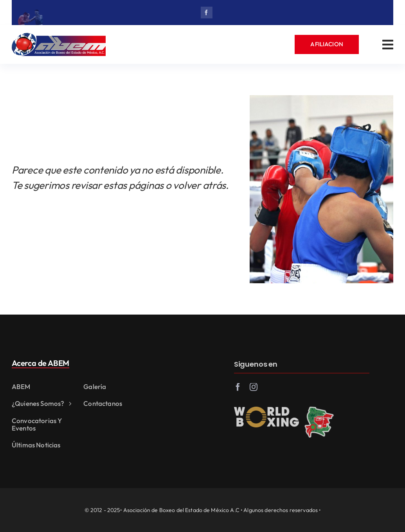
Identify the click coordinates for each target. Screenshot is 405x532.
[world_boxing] (266, 412)
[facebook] (207, 13)
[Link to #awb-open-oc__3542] (388, 45)
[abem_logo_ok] (59, 36)
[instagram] (254, 389)
